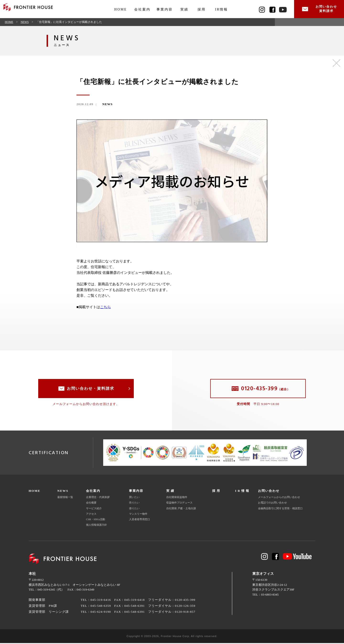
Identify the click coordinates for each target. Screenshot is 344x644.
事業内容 (165, 9)
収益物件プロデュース (179, 504)
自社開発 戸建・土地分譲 (181, 509)
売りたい (134, 504)
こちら (105, 308)
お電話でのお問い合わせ (272, 504)
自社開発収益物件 (177, 498)
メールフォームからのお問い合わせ (279, 498)
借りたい (134, 509)
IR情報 (221, 9)
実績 (184, 9)
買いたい (134, 498)
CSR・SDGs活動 (96, 520)
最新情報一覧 (65, 498)
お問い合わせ (269, 492)
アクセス (91, 515)
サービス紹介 (94, 509)
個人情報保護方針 (97, 526)
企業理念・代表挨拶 (98, 498)
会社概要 (91, 504)
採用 (202, 9)
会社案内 (142, 9)
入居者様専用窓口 (140, 520)
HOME (121, 9)
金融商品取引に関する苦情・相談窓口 (280, 509)
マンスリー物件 (138, 515)
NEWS (25, 23)
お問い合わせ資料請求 (325, 9)
